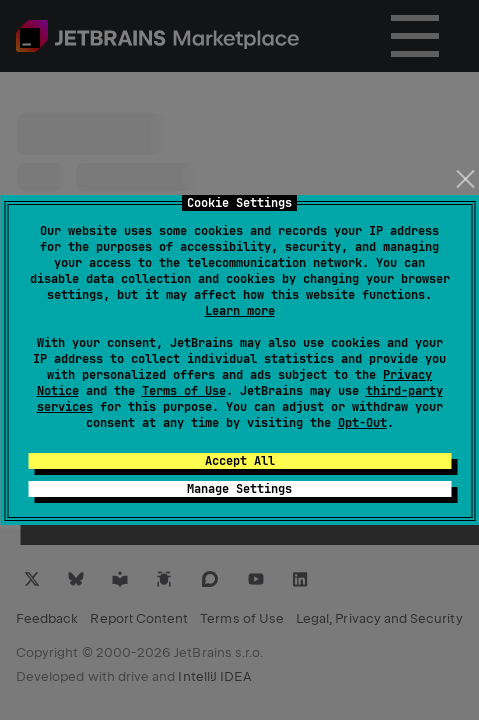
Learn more (240, 311)
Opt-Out (362, 423)
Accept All (240, 461)
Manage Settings (239, 489)
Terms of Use (184, 391)
